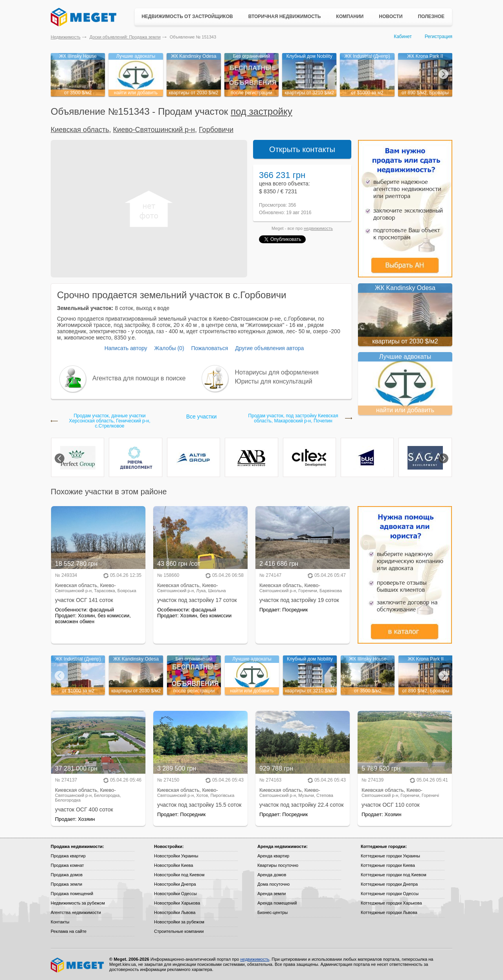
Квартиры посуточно (278, 865)
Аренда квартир (273, 856)
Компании (350, 17)
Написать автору (126, 348)
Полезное (431, 17)
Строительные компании (179, 931)
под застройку (262, 111)
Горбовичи (216, 130)
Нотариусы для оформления (277, 372)
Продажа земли (66, 884)
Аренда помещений (277, 903)
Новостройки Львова (175, 912)
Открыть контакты (302, 149)
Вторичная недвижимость (285, 17)
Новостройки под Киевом (179, 875)
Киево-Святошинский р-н (154, 130)
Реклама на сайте (69, 931)
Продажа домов (67, 875)
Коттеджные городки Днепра (389, 884)
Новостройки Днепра (175, 884)
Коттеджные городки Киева (388, 865)
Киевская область (80, 130)
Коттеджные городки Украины (390, 856)
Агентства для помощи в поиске (139, 378)
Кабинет (403, 37)
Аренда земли (272, 894)
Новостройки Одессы (175, 894)
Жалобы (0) (169, 348)
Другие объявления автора (269, 348)
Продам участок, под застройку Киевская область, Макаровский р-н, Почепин (293, 418)
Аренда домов (272, 875)
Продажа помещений (72, 894)
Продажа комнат (67, 865)
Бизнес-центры (273, 912)
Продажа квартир (68, 856)
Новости (391, 17)
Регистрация (439, 37)
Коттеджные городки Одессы (390, 894)
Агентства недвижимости (76, 912)
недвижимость (318, 228)
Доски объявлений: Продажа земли (125, 37)
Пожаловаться (209, 348)
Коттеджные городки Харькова (391, 903)
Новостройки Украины (176, 856)
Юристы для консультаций (274, 381)
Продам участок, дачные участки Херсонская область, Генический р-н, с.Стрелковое (109, 421)
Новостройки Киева (173, 865)
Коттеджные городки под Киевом (394, 875)
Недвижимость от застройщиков (187, 17)
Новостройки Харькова (177, 903)
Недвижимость (66, 37)
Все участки (201, 417)
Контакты (60, 922)
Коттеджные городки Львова (389, 912)
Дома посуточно (274, 884)
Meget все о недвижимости (78, 965)
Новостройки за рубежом (179, 922)
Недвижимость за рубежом (78, 903)
